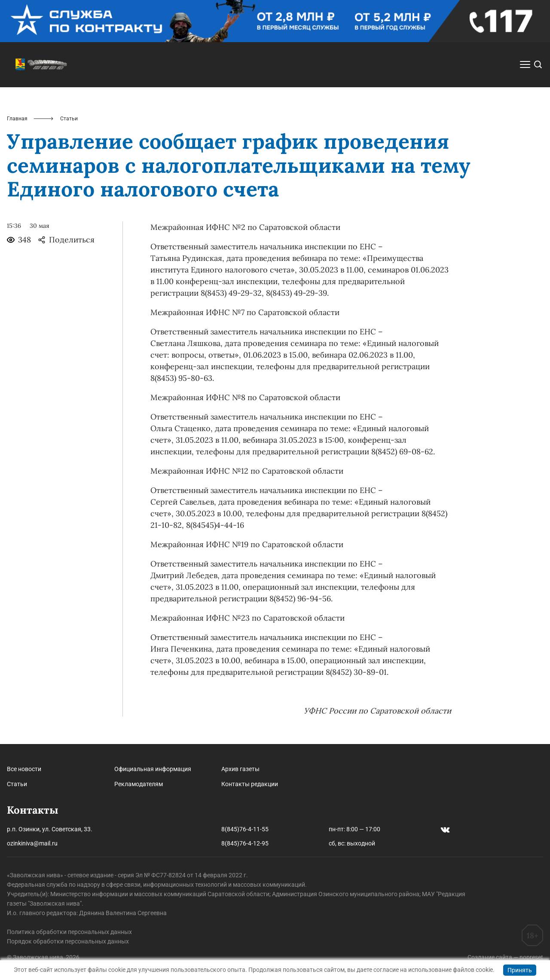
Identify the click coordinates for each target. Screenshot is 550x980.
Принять (520, 970)
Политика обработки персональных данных (69, 932)
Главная (17, 119)
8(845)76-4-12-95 (245, 843)
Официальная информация (153, 769)
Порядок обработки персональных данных (68, 941)
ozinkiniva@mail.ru (32, 843)
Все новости (24, 769)
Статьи (17, 784)
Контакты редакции (250, 784)
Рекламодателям (139, 784)
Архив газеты (240, 769)
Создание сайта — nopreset (505, 957)
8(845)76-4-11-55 (245, 829)
